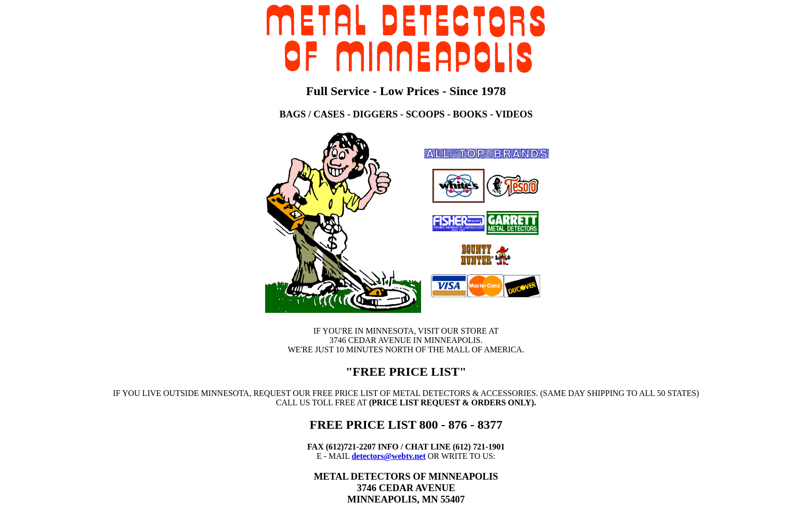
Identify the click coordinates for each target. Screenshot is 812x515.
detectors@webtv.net (388, 456)
